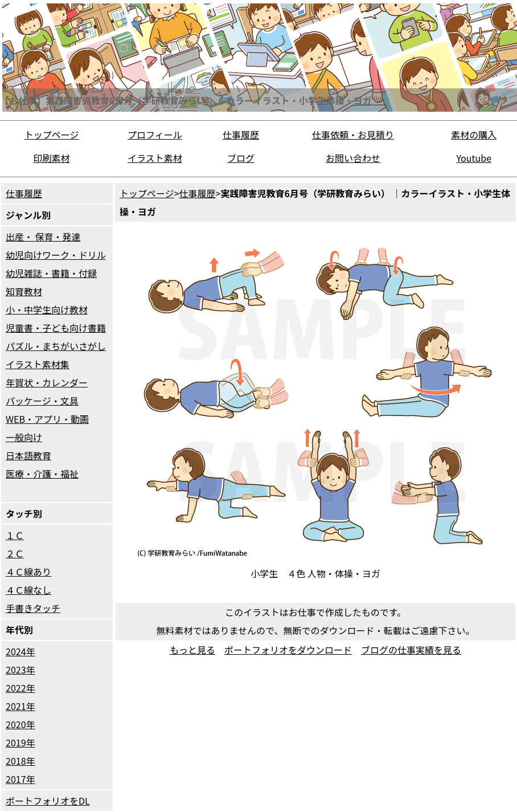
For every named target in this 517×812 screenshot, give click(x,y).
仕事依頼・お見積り (353, 134)
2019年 (20, 742)
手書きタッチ (33, 608)
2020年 (20, 724)
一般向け (24, 437)
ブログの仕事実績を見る (411, 650)
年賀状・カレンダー (47, 382)
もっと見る (192, 650)
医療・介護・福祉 (42, 474)
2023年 (20, 670)
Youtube (474, 158)
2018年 (20, 761)
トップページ (52, 134)
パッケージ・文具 (42, 401)
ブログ (241, 158)
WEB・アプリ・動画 (47, 419)
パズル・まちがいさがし (56, 346)
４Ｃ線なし (28, 590)
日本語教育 (28, 455)
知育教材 (24, 291)
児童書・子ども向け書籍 (56, 328)
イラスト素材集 (38, 364)
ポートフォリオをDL (48, 801)
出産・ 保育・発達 (43, 236)
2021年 (20, 706)
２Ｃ (15, 553)
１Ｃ (15, 535)
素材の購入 (474, 134)
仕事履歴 (241, 134)
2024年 (20, 651)
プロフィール (155, 134)
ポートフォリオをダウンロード (288, 650)
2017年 (20, 779)
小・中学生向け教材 (47, 309)
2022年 (20, 688)
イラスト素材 (155, 158)
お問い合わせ (353, 158)
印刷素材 (52, 158)
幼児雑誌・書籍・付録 (51, 273)
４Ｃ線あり (28, 572)
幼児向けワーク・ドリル (56, 255)
